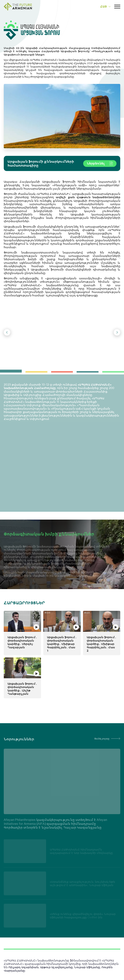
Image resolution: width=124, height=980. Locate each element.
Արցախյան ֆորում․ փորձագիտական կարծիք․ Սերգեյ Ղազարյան (22, 642)
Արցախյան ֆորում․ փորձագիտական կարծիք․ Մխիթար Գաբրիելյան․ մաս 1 (62, 644)
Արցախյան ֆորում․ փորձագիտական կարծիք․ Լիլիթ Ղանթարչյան (22, 689)
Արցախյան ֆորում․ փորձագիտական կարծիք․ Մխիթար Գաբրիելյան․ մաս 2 (102, 644)
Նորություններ (19, 742)
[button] (7, 334)
